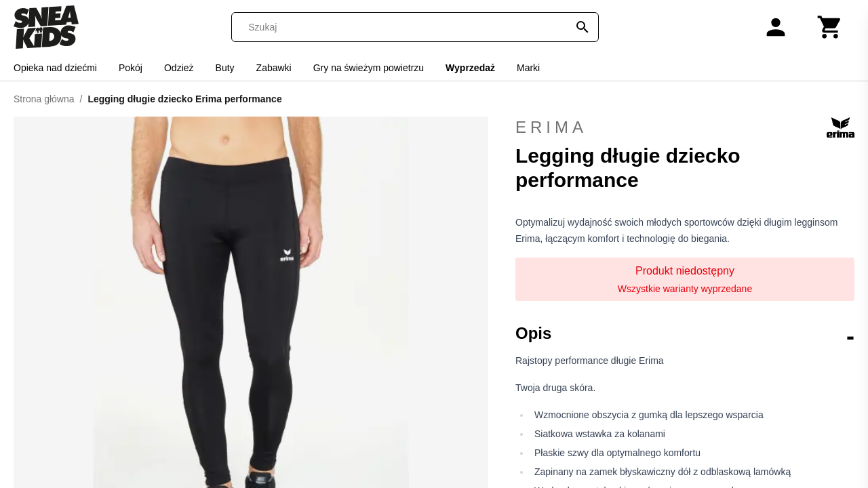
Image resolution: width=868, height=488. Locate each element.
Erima (685, 127)
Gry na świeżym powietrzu (369, 68)
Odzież (179, 68)
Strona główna (44, 99)
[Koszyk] (830, 27)
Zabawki (274, 68)
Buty (225, 68)
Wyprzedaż (470, 68)
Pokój (131, 68)
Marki (528, 68)
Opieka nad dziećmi (55, 68)
